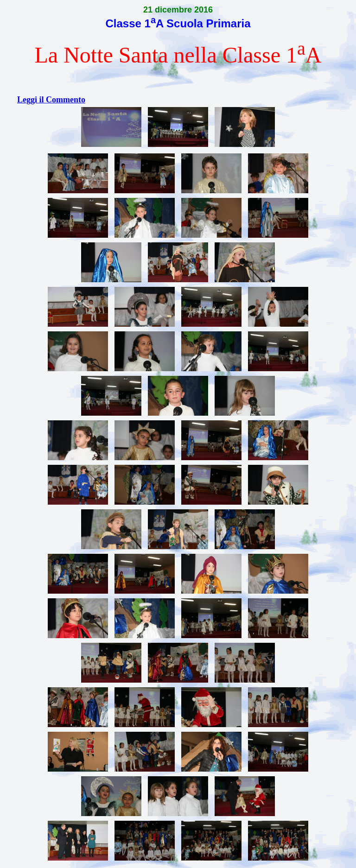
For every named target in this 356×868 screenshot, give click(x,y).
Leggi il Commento (51, 100)
